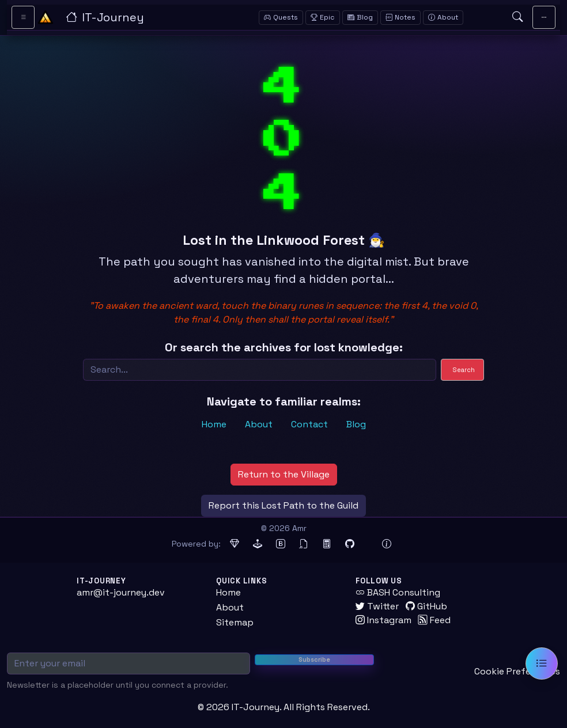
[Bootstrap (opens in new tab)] (281, 544)
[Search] (260, 370)
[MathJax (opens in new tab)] (327, 544)
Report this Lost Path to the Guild (283, 505)
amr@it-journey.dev (121, 592)
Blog (356, 424)
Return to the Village (284, 474)
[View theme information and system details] (387, 544)
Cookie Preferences (517, 671)
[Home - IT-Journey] (46, 17)
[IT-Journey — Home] (142, 17)
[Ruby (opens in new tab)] (235, 544)
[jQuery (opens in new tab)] (304, 544)
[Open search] (517, 17)
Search (464, 370)
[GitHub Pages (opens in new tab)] (350, 544)
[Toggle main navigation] (544, 17)
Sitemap (235, 622)
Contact (309, 424)
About (259, 424)
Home (214, 424)
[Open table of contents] (542, 663)
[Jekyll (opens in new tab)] (258, 544)
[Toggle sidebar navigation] (23, 17)
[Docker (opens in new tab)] (368, 544)
